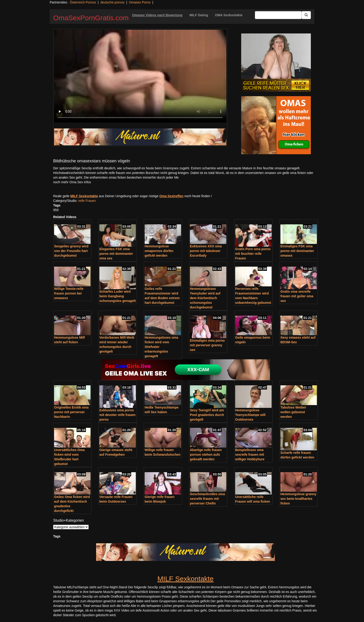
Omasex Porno (140, 2)
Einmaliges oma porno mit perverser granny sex (207, 345)
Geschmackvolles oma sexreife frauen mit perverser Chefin (207, 499)
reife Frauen (87, 201)
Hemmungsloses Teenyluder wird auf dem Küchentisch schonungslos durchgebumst (205, 298)
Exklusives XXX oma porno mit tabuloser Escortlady (206, 251)
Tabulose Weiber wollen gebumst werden (293, 412)
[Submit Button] (306, 15)
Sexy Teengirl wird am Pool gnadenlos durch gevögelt (207, 415)
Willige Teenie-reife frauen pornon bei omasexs (69, 293)
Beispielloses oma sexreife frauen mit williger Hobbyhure (250, 455)
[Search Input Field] (278, 15)
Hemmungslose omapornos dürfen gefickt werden (159, 251)
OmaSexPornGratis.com (91, 18)
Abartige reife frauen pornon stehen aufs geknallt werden (206, 455)
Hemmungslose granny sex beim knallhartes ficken (298, 499)
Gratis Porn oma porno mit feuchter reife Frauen (253, 254)
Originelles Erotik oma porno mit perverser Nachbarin (71, 412)
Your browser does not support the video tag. (140, 76)
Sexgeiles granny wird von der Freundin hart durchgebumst (71, 251)
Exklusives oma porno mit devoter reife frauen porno (117, 415)
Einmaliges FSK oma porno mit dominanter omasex (297, 251)
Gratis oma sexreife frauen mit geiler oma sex (297, 296)
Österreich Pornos (83, 2)
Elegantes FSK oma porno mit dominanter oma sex (116, 254)
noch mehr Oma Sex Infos (72, 182)
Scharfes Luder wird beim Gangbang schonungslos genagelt (117, 296)
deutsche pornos (112, 2)
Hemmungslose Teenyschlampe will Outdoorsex (250, 415)
